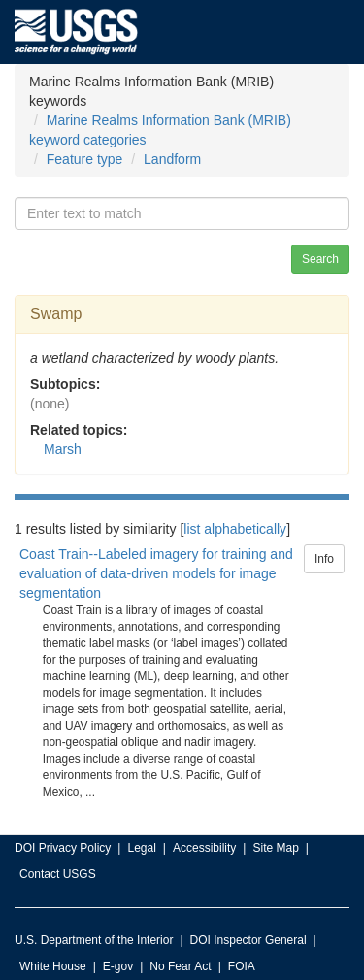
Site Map (275, 848)
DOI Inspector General (248, 940)
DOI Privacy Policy (63, 848)
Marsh (63, 449)
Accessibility (204, 848)
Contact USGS (58, 874)
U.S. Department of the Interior (94, 940)
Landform (172, 159)
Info (324, 559)
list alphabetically (235, 529)
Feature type (85, 159)
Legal (141, 848)
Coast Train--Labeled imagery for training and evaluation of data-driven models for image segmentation (156, 573)
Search (320, 259)
